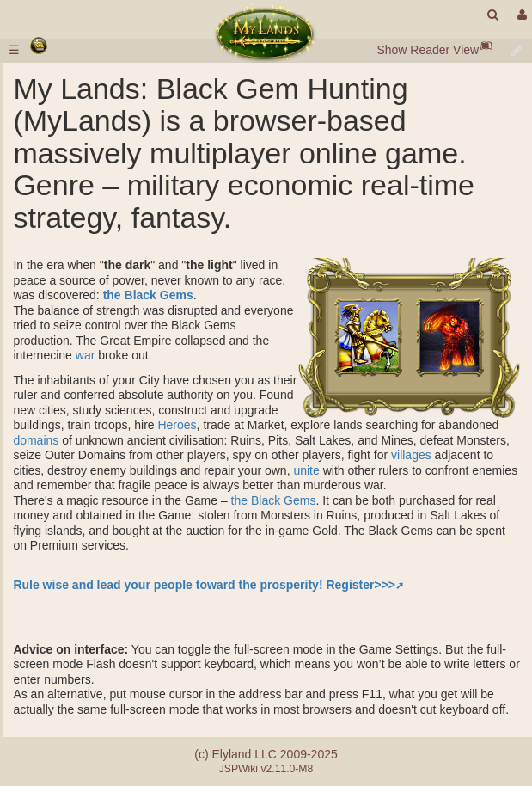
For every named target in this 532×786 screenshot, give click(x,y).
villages (411, 455)
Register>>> (361, 585)
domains (36, 440)
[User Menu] (520, 15)
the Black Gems (148, 295)
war (86, 355)
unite (306, 470)
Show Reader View (428, 50)
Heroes (177, 425)
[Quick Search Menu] (493, 15)
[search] (493, 15)
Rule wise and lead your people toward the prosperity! (168, 585)
